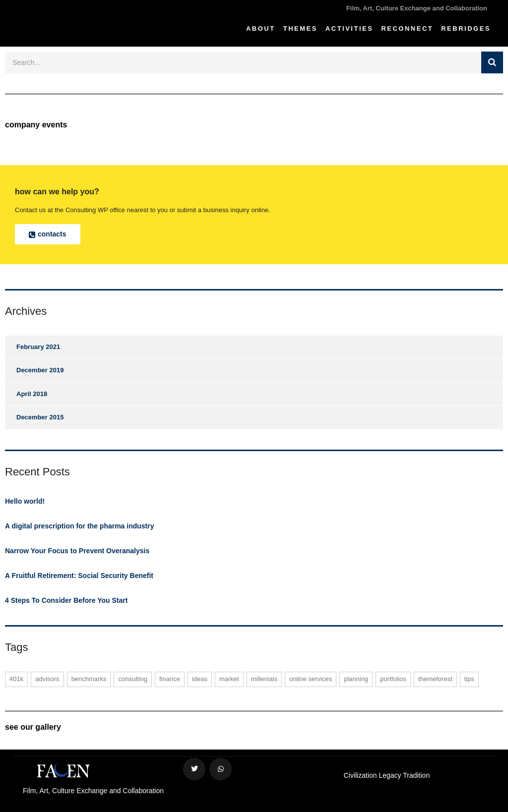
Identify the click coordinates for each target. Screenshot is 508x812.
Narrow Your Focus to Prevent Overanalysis (77, 551)
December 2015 (40, 417)
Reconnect (407, 29)
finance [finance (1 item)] (170, 679)
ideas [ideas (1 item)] (200, 679)
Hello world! (25, 501)
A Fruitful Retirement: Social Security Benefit (79, 576)
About (261, 29)
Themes (300, 29)
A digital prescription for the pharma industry (80, 526)
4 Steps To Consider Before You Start (66, 600)
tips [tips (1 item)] (469, 679)
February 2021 (38, 347)
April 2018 (32, 394)
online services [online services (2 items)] (311, 679)
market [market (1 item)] (229, 679)
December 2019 (40, 370)
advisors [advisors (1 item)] (47, 679)
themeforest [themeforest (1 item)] (435, 679)
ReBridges (466, 29)
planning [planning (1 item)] (356, 679)
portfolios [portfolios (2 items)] (393, 679)
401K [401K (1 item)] (16, 679)
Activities (349, 29)
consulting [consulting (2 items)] (133, 679)
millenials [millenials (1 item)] (264, 679)
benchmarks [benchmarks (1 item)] (89, 679)
